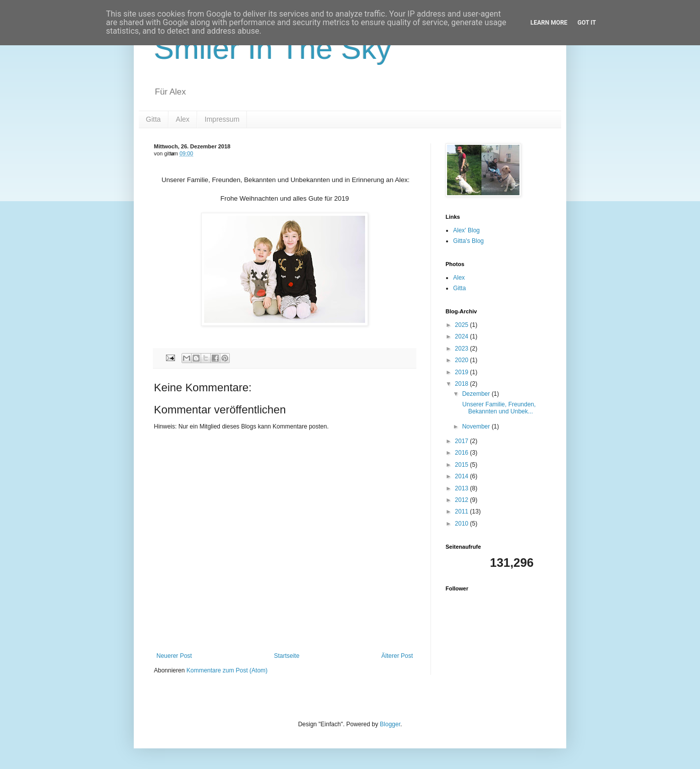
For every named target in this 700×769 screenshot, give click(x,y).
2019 (463, 372)
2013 (463, 488)
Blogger (390, 724)
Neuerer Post (174, 656)
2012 (463, 500)
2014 (463, 476)
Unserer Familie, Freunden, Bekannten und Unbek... (498, 408)
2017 (463, 441)
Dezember (477, 394)
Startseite (287, 656)
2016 (463, 453)
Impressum (222, 119)
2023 (463, 349)
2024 (463, 336)
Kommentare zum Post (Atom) (227, 670)
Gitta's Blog (468, 241)
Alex (183, 119)
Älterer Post (397, 656)
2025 (463, 325)
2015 (463, 465)
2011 (463, 511)
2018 (463, 384)
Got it (587, 23)
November (477, 426)
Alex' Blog (466, 230)
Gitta (153, 119)
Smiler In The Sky (273, 49)
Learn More (549, 23)
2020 (463, 360)
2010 (463, 524)
